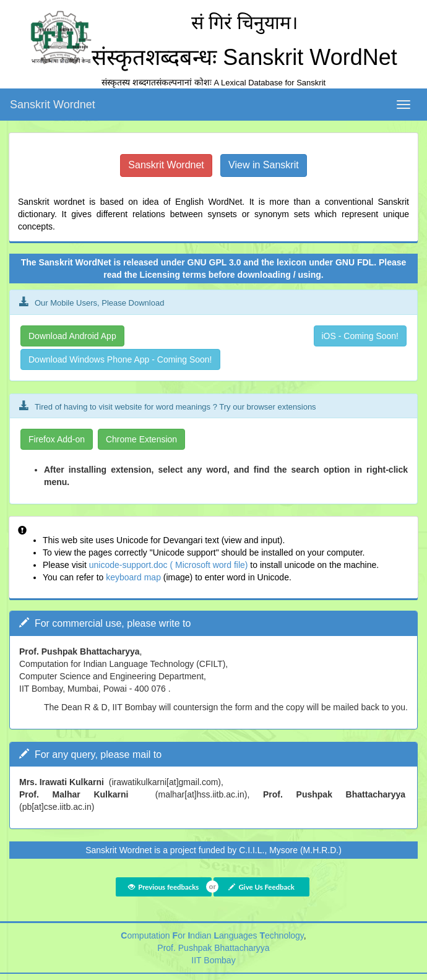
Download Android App (72, 336)
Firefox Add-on (57, 439)
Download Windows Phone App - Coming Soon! (120, 359)
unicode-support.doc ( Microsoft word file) (169, 565)
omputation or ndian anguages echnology (212, 935)
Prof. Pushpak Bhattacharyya (213, 948)
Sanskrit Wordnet (53, 105)
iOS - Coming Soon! (360, 336)
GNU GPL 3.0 (214, 262)
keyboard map (135, 577)
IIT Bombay (213, 960)
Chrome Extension (141, 439)
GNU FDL (355, 262)
